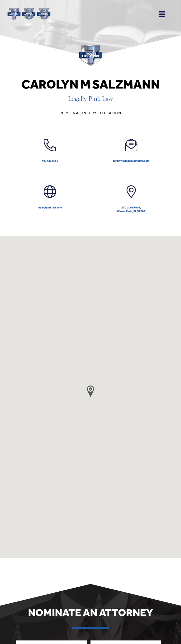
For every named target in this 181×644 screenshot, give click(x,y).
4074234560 (50, 151)
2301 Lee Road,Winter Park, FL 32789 (131, 199)
